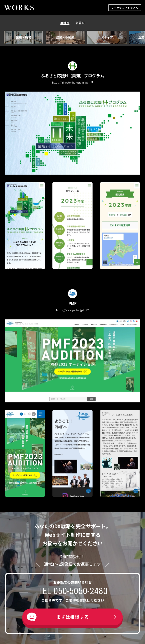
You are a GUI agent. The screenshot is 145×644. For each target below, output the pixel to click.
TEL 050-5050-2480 (73, 591)
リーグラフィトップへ (125, 8)
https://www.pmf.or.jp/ (72, 310)
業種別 (65, 23)
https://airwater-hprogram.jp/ (73, 82)
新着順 (80, 23)
